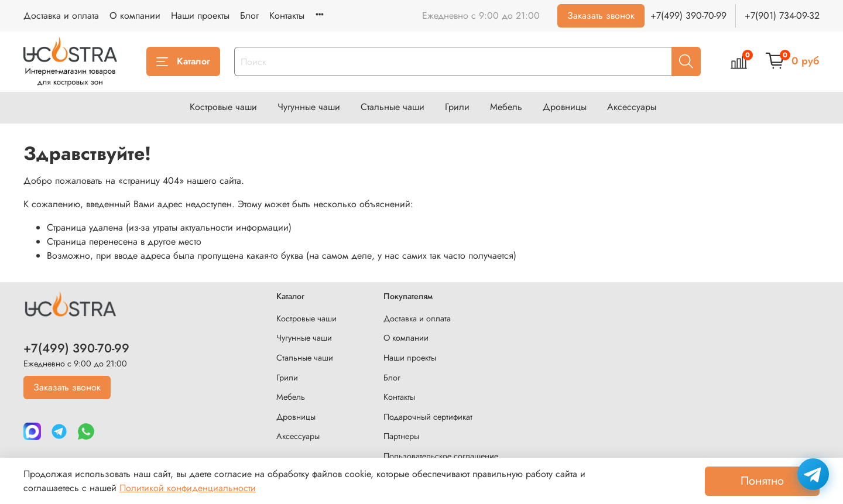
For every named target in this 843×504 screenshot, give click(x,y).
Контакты (287, 16)
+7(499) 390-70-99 (688, 16)
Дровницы (565, 107)
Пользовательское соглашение (441, 456)
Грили (457, 107)
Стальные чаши (393, 107)
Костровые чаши (223, 107)
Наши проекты (200, 16)
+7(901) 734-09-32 (782, 16)
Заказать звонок (601, 16)
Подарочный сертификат (428, 417)
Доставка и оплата (61, 16)
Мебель (506, 107)
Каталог (183, 61)
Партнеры (401, 436)
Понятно (762, 481)
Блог (249, 16)
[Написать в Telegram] (813, 474)
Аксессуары (632, 107)
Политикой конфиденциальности (188, 488)
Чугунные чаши (309, 107)
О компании (135, 16)
